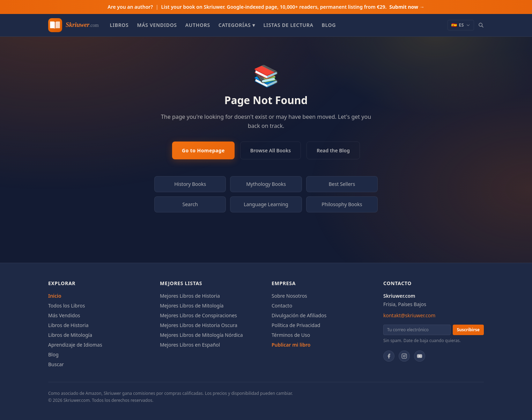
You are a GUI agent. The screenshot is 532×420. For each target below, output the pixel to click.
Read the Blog (333, 150)
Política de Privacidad (296, 325)
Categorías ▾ (237, 25)
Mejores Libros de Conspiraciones (198, 315)
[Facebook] (389, 356)
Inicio (55, 296)
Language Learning (266, 204)
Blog (329, 25)
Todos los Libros (66, 306)
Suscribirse (468, 330)
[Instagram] (404, 356)
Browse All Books (271, 150)
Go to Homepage (203, 150)
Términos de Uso (291, 335)
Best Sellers (342, 184)
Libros (119, 25)
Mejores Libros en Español (190, 345)
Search (190, 204)
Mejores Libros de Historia (190, 296)
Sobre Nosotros (289, 296)
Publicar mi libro (291, 345)
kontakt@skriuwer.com (409, 315)
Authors (198, 25)
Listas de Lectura (288, 25)
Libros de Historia (68, 325)
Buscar (56, 364)
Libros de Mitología (70, 335)
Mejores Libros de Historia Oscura (199, 325)
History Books (190, 184)
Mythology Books (266, 184)
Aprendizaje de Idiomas (75, 345)
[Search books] (481, 25)
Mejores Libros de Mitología (192, 306)
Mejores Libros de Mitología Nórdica (201, 335)
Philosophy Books (342, 204)
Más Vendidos (157, 25)
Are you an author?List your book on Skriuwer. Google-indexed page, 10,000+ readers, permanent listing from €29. (266, 7)
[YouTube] (420, 356)
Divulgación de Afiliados (299, 315)
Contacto (282, 306)
